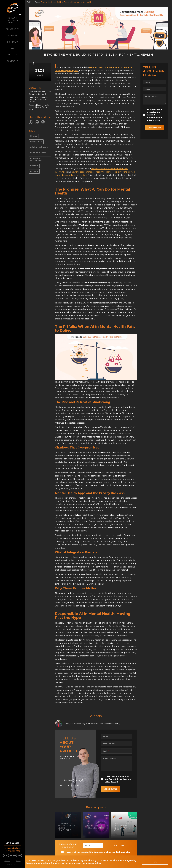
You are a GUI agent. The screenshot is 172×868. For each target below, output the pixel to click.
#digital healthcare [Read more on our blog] (39, 147)
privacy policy (93, 863)
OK (155, 862)
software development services (13, 20)
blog (12, 48)
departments (13, 29)
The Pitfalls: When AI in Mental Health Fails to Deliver (38, 100)
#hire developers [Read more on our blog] (38, 153)
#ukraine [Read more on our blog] (34, 171)
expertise (12, 36)
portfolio (12, 42)
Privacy (7, 861)
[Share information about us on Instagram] (20, 856)
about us (13, 55)
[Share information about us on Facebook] (5, 856)
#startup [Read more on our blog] (34, 166)
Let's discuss (13, 843)
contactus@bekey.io (12, 848)
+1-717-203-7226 (69, 786)
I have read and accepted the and (118, 779)
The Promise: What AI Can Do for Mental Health (40, 93)
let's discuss (110, 789)
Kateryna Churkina (72, 724)
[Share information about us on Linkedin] (10, 856)
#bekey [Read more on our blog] (34, 136)
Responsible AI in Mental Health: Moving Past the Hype (39, 107)
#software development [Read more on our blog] (36, 159)
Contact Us (13, 61)
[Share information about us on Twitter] (15, 856)
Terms (18, 861)
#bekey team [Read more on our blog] (36, 142)
